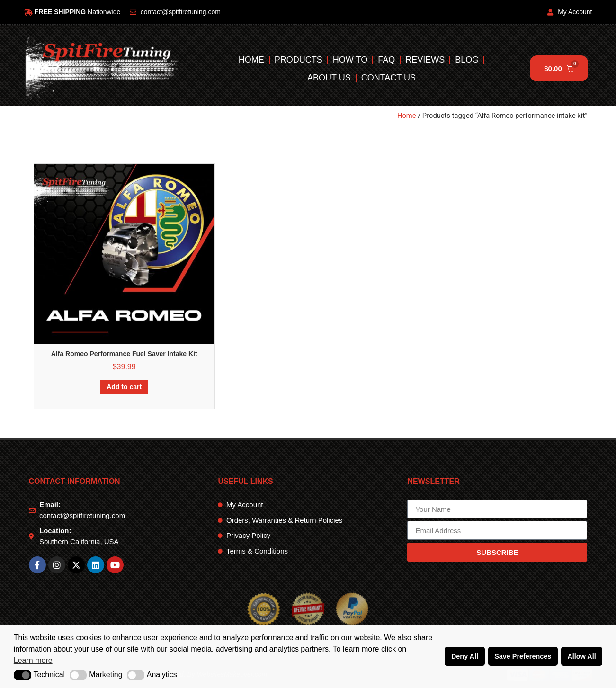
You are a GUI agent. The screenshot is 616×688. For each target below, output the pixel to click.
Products (299, 60)
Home (251, 60)
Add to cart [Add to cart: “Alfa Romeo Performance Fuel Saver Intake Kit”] (124, 387)
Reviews (425, 60)
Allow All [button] (581, 656)
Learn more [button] (33, 660)
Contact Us (388, 78)
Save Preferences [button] (523, 656)
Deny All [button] (465, 656)
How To (350, 60)
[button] (22, 675)
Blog (467, 60)
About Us (329, 78)
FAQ (387, 60)
